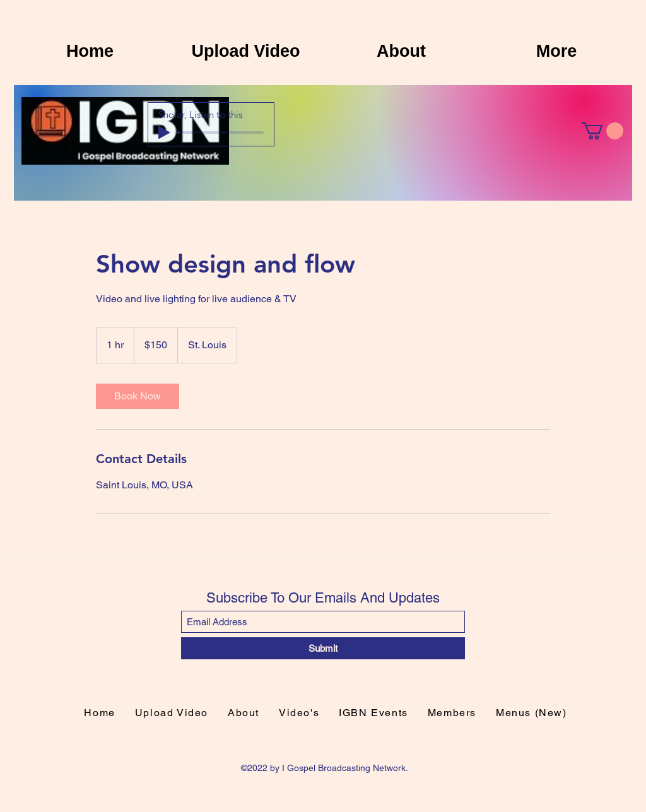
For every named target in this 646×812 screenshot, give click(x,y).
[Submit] (323, 648)
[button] (602, 131)
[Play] (164, 132)
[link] (138, 396)
